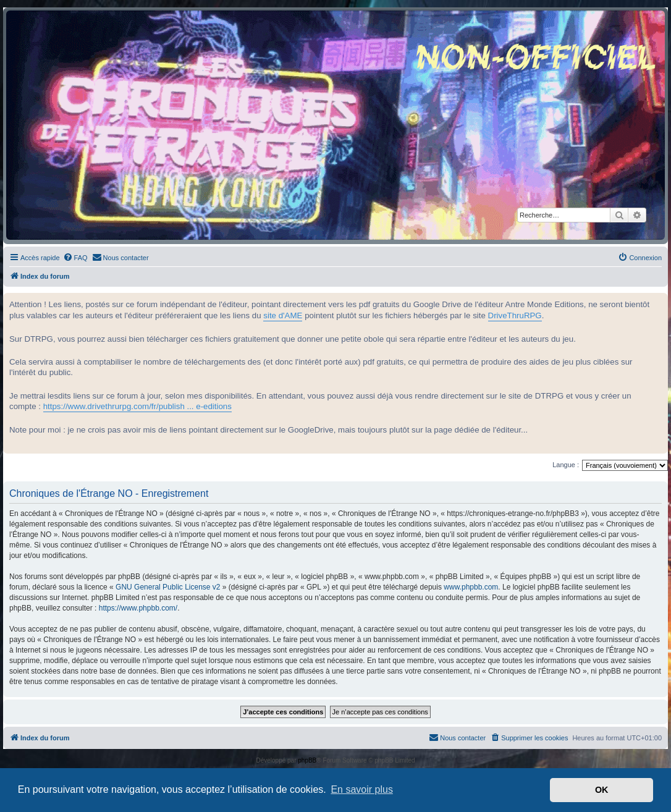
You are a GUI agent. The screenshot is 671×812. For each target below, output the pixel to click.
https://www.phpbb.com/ (138, 608)
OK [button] (602, 790)
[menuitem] (75, 258)
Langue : (566, 465)
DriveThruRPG (515, 315)
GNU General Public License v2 (168, 587)
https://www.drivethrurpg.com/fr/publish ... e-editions (137, 406)
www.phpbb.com (471, 587)
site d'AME (283, 315)
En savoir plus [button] (362, 789)
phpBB (307, 760)
